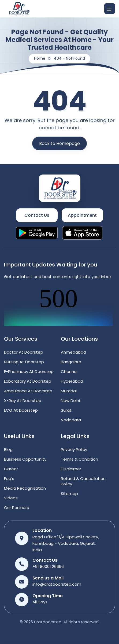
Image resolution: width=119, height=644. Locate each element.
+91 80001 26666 (48, 566)
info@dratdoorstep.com (57, 584)
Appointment (82, 215)
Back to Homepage (59, 143)
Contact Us (37, 215)
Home (40, 58)
